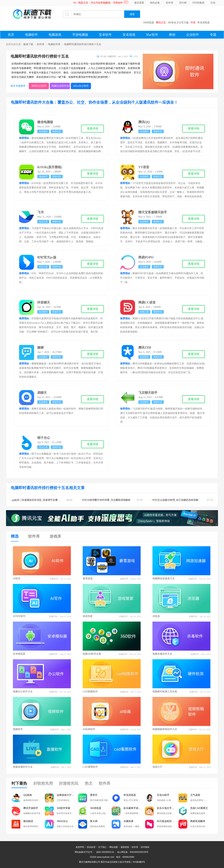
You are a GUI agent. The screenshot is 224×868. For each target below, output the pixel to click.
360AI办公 (62, 821)
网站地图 (114, 847)
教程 (172, 35)
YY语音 (144, 167)
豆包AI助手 (163, 795)
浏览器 (156, 616)
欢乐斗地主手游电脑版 (168, 808)
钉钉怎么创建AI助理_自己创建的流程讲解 (175, 500)
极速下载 (28, 44)
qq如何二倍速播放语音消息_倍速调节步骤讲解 (37, 500)
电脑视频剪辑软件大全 (165, 729)
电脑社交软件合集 (61, 86)
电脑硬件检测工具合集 (165, 692)
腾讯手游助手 (31, 808)
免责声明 (80, 847)
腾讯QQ (144, 122)
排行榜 (183, 3)
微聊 (40, 348)
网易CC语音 (147, 302)
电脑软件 (31, 35)
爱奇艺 (94, 795)
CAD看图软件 (90, 767)
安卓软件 (105, 35)
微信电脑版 (45, 122)
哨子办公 (44, 438)
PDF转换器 (199, 3)
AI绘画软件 (89, 729)
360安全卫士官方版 (178, 23)
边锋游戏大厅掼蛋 (67, 795)
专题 (213, 35)
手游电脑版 (80, 35)
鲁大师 (94, 821)
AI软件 (17, 579)
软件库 (170, 3)
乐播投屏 (128, 821)
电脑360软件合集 (92, 654)
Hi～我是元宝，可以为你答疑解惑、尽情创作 (98, 3)
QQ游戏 (28, 795)
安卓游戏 (129, 35)
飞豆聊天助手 (148, 393)
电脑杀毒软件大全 (162, 654)
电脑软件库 (54, 44)
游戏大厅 (157, 767)
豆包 (213, 3)
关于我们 (102, 847)
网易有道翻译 (198, 821)
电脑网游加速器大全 (164, 579)
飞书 (40, 212)
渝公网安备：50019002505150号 (133, 852)
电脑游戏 (55, 35)
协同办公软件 (39, 86)
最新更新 (125, 847)
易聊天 (42, 393)
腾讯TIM (145, 348)
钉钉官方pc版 (47, 257)
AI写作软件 (19, 616)
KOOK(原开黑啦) (50, 167)
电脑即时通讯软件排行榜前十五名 (83, 44)
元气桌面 (195, 795)
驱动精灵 (28, 821)
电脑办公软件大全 (23, 692)
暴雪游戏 (88, 579)
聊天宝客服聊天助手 (153, 212)
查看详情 (93, 129)
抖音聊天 (44, 302)
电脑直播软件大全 (23, 767)
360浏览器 (148, 23)
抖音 (193, 23)
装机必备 (155, 3)
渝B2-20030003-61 (105, 852)
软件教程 (145, 847)
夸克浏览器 (204, 23)
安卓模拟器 (19, 654)
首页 (11, 35)
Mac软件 (152, 35)
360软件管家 (64, 808)
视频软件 (18, 729)
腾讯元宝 (161, 23)
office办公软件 (81, 86)
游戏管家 (88, 616)
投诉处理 (91, 847)
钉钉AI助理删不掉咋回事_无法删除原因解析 (106, 500)
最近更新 (139, 3)
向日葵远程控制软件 (168, 821)
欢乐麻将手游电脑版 (134, 808)
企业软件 (193, 35)
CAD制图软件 (90, 692)
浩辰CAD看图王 (199, 808)
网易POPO (146, 257)
